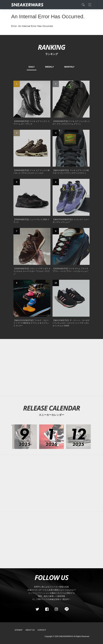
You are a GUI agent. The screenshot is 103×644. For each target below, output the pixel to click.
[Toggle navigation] (89, 5)
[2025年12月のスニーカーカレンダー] (78, 437)
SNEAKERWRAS (66, 636)
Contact (42, 630)
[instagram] (56, 609)
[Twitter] (37, 609)
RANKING (51, 47)
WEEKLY (49, 67)
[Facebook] (47, 609)
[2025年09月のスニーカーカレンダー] (25, 437)
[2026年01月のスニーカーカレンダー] (51, 437)
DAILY (32, 67)
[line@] (66, 609)
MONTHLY (69, 67)
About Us (30, 630)
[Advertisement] (51, 367)
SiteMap (19, 630)
